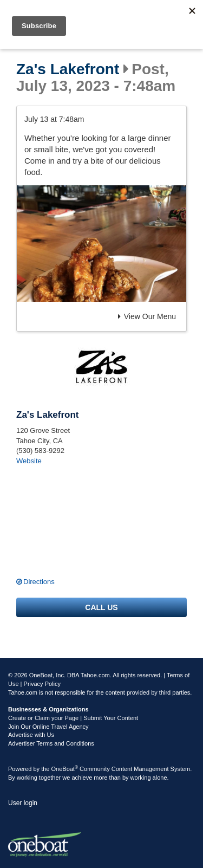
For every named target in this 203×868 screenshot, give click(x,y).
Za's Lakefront (68, 69)
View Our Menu (147, 316)
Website (29, 461)
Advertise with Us (31, 735)
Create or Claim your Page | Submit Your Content (73, 718)
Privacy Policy (42, 684)
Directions (39, 582)
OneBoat (65, 769)
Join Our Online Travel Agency (48, 727)
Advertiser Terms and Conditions (51, 743)
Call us (101, 607)
